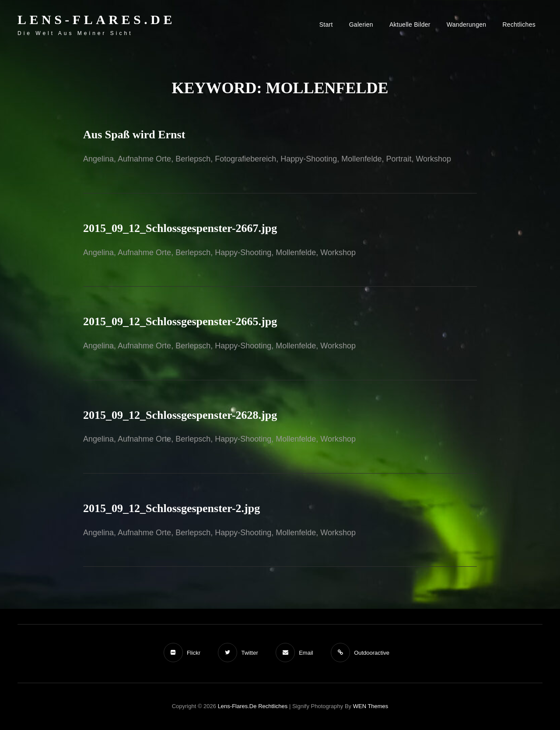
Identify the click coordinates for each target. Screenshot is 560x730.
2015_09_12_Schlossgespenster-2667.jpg (180, 228)
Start (326, 25)
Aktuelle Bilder (410, 25)
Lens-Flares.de (96, 19)
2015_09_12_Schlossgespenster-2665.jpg (180, 321)
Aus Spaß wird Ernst (134, 135)
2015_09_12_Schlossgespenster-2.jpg (171, 508)
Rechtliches (519, 25)
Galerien (361, 25)
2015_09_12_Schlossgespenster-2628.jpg (180, 415)
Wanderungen (467, 25)
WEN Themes (371, 706)
